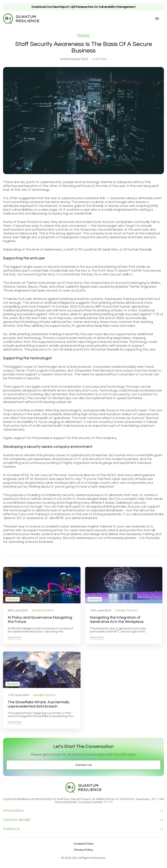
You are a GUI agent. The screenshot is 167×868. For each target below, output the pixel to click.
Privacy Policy (83, 850)
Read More (15, 637)
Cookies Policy (84, 844)
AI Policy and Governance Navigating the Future (40, 620)
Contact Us (83, 765)
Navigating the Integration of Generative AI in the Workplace (117, 620)
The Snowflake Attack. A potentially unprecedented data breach (39, 704)
